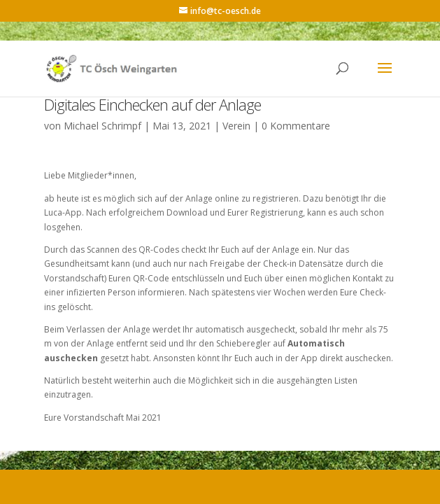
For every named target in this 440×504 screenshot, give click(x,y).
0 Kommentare (296, 126)
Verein (236, 126)
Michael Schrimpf (102, 126)
